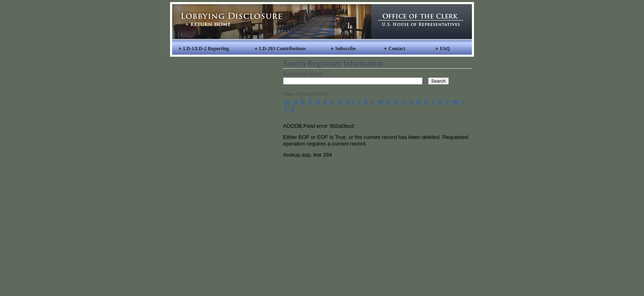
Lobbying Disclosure (272, 22)
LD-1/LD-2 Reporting (206, 49)
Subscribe (346, 49)
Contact (397, 49)
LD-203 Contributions (283, 49)
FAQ (445, 49)
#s (287, 102)
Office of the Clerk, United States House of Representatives (422, 22)
